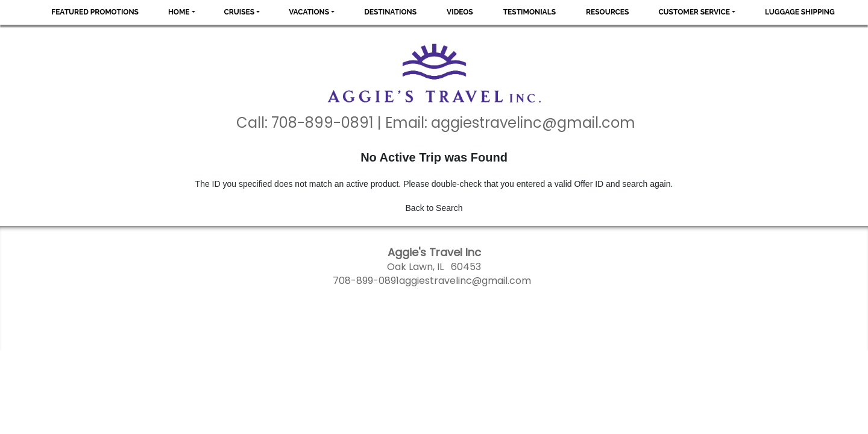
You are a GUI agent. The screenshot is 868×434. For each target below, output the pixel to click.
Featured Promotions (95, 12)
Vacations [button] (309, 12)
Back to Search (434, 208)
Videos (460, 12)
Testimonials (530, 12)
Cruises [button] (240, 12)
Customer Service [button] (694, 12)
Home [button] (179, 12)
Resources (607, 12)
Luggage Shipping (800, 12)
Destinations (390, 12)
